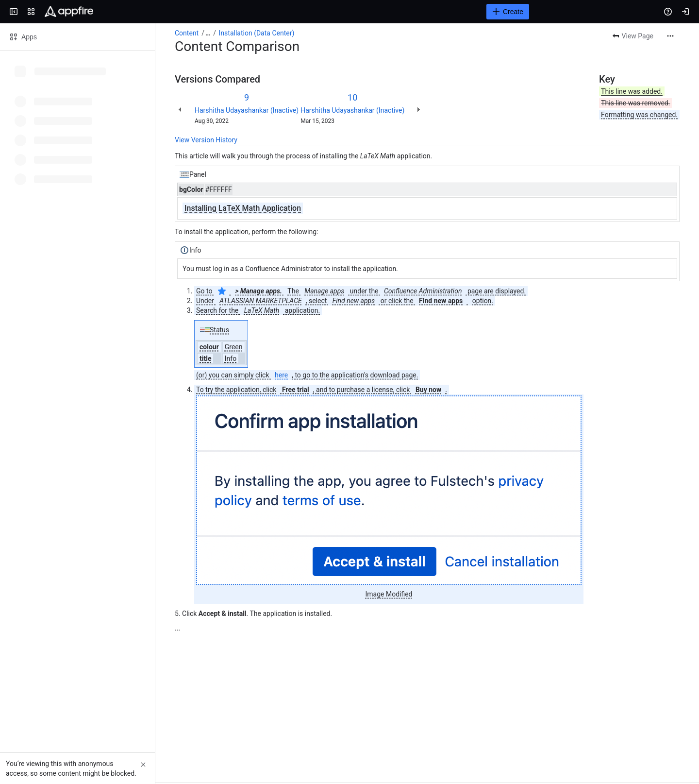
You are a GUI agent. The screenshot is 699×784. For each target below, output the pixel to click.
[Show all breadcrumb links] (208, 33)
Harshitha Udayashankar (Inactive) (247, 110)
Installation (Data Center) (257, 33)
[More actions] (670, 36)
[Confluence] (69, 12)
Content (187, 33)
